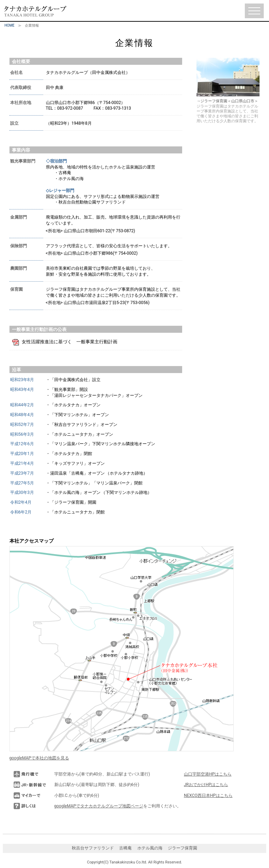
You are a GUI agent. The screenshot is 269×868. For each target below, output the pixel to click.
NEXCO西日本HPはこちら (208, 795)
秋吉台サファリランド (93, 848)
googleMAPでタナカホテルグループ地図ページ (99, 806)
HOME (9, 25)
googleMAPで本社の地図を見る (39, 758)
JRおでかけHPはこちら (206, 785)
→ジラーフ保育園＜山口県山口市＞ (228, 99)
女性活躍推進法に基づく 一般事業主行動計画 (70, 342)
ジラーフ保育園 (182, 848)
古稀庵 (125, 848)
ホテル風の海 (150, 848)
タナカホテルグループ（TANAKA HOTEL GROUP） (35, 11)
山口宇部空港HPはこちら (208, 774)
